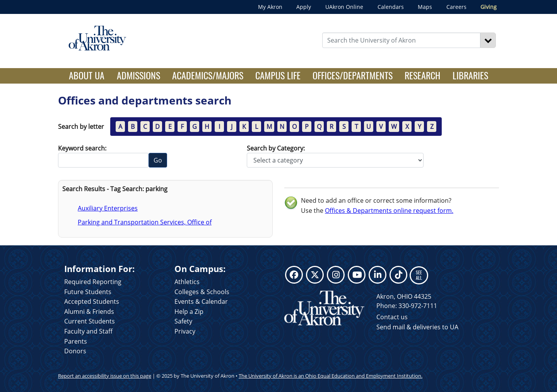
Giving (489, 7)
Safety (183, 321)
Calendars (391, 7)
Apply (304, 7)
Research (422, 75)
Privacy (185, 331)
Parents (76, 341)
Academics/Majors (208, 75)
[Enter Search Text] (402, 40)
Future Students (88, 292)
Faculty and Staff (88, 331)
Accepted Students (92, 301)
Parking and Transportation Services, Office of (145, 222)
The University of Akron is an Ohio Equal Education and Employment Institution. (331, 376)
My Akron (270, 7)
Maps (425, 7)
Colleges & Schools (202, 292)
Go (158, 160)
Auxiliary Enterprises (108, 208)
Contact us (392, 317)
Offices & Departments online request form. (389, 211)
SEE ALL (419, 275)
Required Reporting (93, 282)
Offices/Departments (353, 75)
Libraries (470, 75)
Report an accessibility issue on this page (105, 376)
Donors (75, 351)
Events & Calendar (201, 301)
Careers (456, 7)
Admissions (138, 75)
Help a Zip (189, 312)
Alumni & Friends (89, 312)
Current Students (90, 321)
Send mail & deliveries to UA (417, 327)
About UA (90, 75)
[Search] (488, 40)
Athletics (187, 282)
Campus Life (278, 75)
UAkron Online (344, 7)
